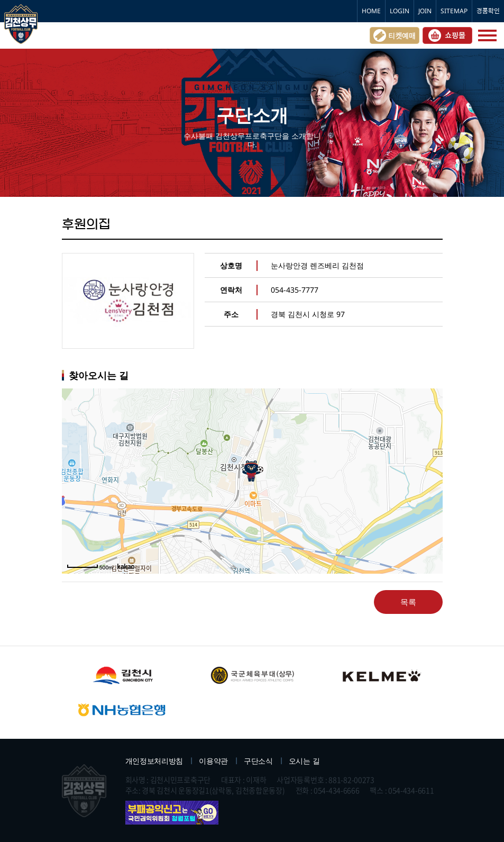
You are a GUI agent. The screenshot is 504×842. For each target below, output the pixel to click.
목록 (408, 602)
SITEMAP (454, 11)
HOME (371, 11)
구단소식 (258, 761)
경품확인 (488, 11)
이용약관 (213, 761)
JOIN (425, 11)
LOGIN (400, 11)
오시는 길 (304, 761)
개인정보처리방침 (154, 761)
